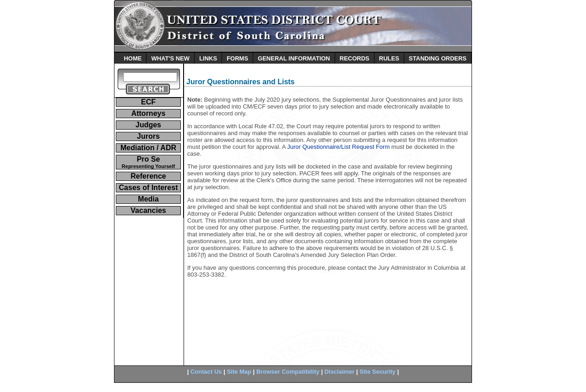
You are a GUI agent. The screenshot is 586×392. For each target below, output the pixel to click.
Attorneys (149, 113)
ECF (148, 102)
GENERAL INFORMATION (294, 58)
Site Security (377, 372)
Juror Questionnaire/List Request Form (338, 147)
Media (148, 199)
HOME (133, 58)
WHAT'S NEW (170, 58)
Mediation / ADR (148, 148)
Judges (148, 125)
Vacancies (148, 210)
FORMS (237, 58)
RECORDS (355, 58)
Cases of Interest (149, 188)
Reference (148, 176)
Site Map (239, 372)
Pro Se (148, 162)
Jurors (148, 136)
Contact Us (206, 372)
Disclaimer (340, 372)
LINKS (208, 58)
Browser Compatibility (288, 372)
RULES (389, 58)
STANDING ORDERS (438, 58)
